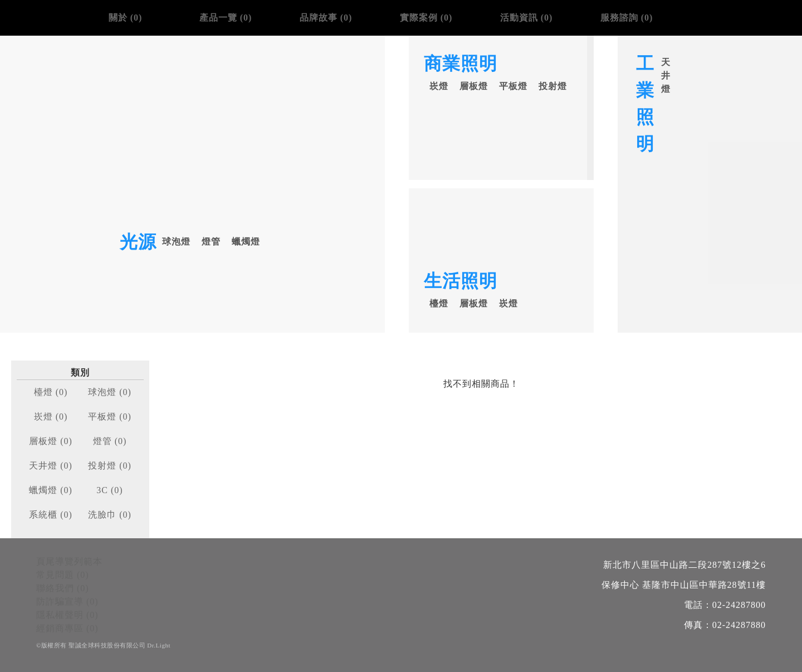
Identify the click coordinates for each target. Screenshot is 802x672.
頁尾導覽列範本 (69, 561)
